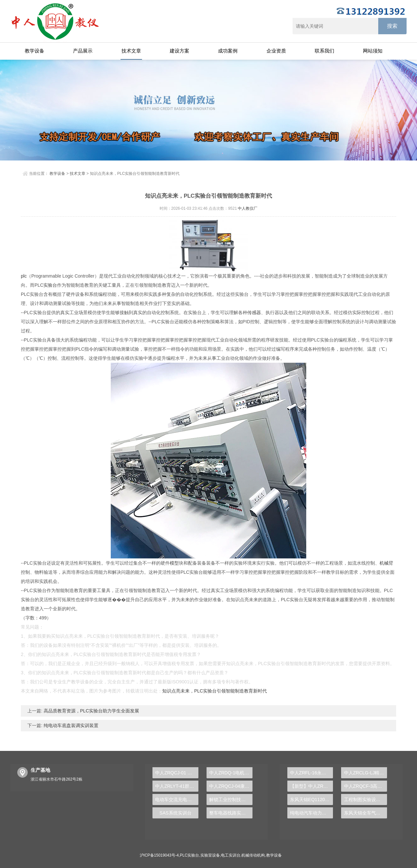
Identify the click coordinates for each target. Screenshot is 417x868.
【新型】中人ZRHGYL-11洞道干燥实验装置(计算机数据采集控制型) (312, 786)
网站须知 (373, 51)
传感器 (254, 312)
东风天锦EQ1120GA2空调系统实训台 (312, 799)
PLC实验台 (189, 855)
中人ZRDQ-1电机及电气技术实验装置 (231, 773)
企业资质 (276, 51)
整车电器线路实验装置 (231, 813)
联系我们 (324, 51)
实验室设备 (210, 855)
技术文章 (131, 51)
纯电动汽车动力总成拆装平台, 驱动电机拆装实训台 (312, 813)
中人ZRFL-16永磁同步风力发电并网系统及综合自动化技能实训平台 (312, 773)
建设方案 (180, 51)
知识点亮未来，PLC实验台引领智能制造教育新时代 (215, 691)
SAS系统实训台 (176, 813)
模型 (174, 563)
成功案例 (228, 51)
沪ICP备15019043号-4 (159, 855)
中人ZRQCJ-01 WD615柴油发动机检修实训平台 (177, 773)
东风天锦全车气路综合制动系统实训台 (366, 813)
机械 (384, 563)
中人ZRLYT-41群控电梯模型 (177, 786)
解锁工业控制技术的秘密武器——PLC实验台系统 (231, 799)
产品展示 (83, 51)
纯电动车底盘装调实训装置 (70, 725)
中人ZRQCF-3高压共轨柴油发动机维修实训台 (366, 786)
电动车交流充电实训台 (177, 799)
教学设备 (35, 51)
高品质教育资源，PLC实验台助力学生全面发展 (91, 711)
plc (24, 276)
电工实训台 (231, 855)
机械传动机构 (253, 855)
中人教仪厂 (248, 208)
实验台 (50, 285)
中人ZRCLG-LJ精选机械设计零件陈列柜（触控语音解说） (366, 773)
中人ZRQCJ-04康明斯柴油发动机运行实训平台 (231, 786)
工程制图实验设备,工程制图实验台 (366, 799)
